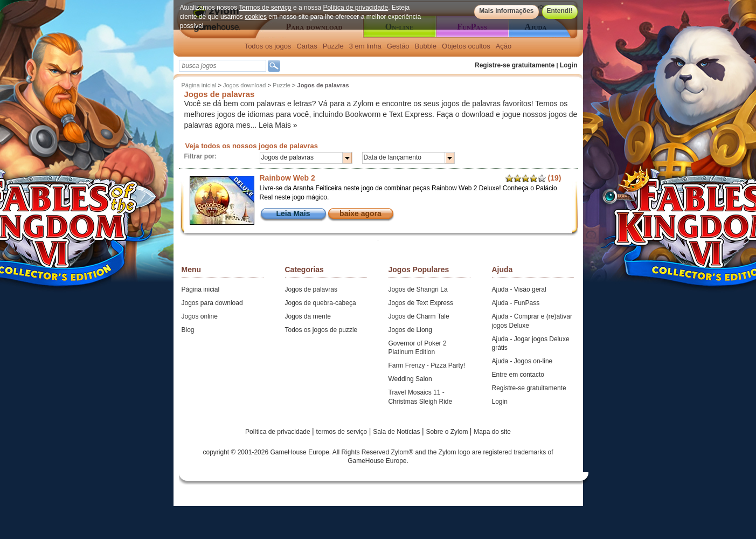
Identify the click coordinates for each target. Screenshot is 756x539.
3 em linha (365, 46)
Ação (504, 46)
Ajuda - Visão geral (519, 289)
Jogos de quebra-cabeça (321, 303)
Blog (188, 330)
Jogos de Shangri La (418, 289)
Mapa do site (492, 432)
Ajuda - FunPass (516, 303)
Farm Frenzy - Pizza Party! (427, 365)
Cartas (307, 46)
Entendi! (560, 11)
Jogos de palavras (311, 289)
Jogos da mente (308, 316)
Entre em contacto (518, 375)
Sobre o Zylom (448, 432)
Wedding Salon (410, 379)
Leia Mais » (278, 125)
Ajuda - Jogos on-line (522, 361)
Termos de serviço (265, 8)
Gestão (398, 46)
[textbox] (223, 66)
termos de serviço (343, 432)
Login (569, 65)
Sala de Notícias (397, 432)
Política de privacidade (355, 8)
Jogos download (245, 85)
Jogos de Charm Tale (419, 316)
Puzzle (333, 46)
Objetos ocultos (466, 46)
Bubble (426, 46)
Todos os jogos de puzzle (321, 330)
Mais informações (506, 11)
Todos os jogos (268, 46)
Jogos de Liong (410, 330)
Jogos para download (212, 303)
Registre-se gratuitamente (515, 65)
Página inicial (199, 85)
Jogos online (200, 316)
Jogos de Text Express (421, 303)
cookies (256, 17)
